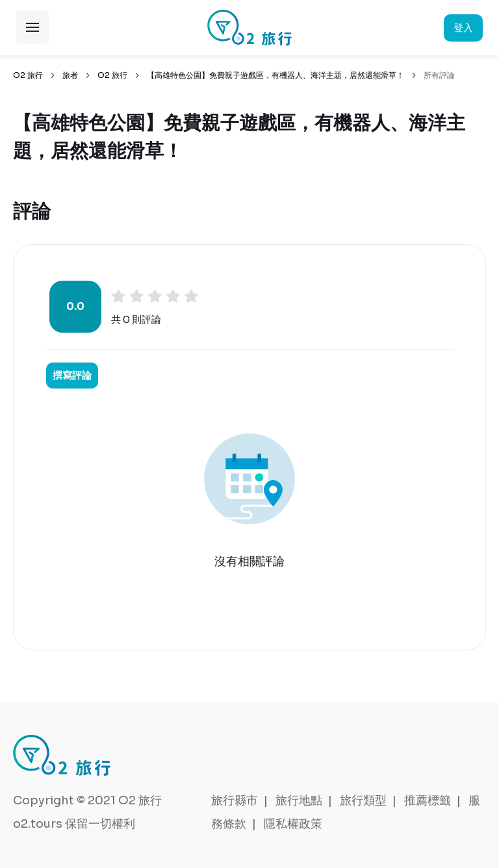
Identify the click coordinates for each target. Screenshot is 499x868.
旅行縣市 (235, 800)
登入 (463, 28)
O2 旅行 (28, 75)
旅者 (70, 75)
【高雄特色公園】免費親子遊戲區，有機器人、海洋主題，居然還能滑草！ (275, 75)
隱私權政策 (293, 824)
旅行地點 (299, 800)
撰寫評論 (72, 375)
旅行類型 (363, 800)
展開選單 (32, 27)
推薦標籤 (428, 800)
